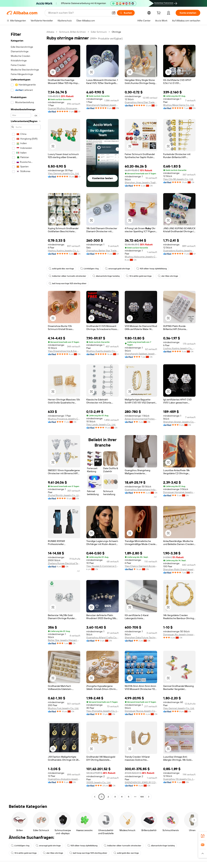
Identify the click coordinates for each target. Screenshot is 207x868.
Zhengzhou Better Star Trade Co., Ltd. (102, 251)
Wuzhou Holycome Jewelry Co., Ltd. (141, 257)
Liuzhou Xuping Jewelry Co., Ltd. (179, 348)
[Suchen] (126, 13)
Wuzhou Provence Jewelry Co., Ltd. (64, 419)
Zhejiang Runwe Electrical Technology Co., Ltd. (64, 563)
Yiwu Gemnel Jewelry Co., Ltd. (63, 173)
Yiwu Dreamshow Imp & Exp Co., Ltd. (64, 351)
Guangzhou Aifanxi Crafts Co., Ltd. (102, 637)
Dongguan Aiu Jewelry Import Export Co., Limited (179, 634)
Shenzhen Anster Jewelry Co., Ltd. (179, 422)
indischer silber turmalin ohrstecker (67, 276)
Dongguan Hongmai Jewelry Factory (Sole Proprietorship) (179, 492)
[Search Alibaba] (79, 13)
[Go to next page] (149, 797)
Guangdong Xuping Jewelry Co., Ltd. (179, 251)
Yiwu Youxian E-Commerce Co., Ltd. (102, 566)
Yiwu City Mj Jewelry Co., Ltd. (178, 179)
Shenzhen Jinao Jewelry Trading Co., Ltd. (141, 182)
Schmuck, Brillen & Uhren (72, 32)
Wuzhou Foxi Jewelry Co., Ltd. (63, 708)
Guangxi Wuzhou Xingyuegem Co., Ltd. (64, 108)
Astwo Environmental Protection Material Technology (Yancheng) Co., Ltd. (141, 419)
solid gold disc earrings (61, 269)
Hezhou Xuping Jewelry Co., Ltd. (64, 251)
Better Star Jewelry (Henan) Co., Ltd (64, 640)
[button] (114, 13)
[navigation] (26, 415)
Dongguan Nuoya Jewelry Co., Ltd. (141, 711)
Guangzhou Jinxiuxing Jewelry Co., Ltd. (64, 779)
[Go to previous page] (95, 797)
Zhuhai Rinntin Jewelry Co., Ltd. (64, 495)
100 (142, 797)
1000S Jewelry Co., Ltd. (99, 782)
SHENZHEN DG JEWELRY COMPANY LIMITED (141, 782)
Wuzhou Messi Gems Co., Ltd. (179, 105)
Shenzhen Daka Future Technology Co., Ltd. (141, 637)
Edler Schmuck (99, 32)
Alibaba (50, 32)
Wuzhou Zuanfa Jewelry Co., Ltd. (102, 351)
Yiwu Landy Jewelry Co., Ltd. (101, 424)
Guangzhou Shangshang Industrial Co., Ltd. (141, 490)
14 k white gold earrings (139, 276)
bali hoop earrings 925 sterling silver (68, 283)
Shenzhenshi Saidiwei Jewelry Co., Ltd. (102, 105)
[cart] (159, 13)
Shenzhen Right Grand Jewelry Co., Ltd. (179, 569)
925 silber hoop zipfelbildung (152, 269)
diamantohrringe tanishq (106, 276)
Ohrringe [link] (116, 32)
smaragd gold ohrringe (117, 269)
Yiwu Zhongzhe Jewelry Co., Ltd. (102, 711)
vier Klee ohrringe (168, 276)
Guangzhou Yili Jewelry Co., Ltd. (179, 779)
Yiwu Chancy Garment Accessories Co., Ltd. (141, 566)
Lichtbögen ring (89, 269)
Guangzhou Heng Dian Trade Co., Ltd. (141, 102)
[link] (203, 836)
